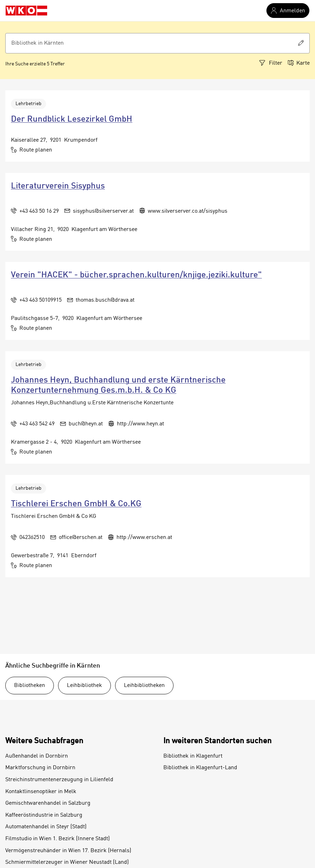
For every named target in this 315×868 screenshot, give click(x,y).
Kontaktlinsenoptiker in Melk (41, 792)
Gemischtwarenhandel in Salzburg (48, 803)
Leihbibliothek (84, 686)
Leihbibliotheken (144, 686)
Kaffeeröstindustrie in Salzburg (44, 815)
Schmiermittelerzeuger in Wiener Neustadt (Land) (67, 862)
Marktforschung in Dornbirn (40, 768)
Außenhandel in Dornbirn (37, 756)
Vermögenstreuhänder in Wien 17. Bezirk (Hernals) (68, 851)
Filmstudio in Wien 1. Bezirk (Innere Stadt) (58, 839)
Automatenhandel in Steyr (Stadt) (46, 827)
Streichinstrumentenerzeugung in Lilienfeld (59, 780)
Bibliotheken (30, 686)
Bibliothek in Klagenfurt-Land (200, 768)
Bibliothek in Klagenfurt (193, 756)
